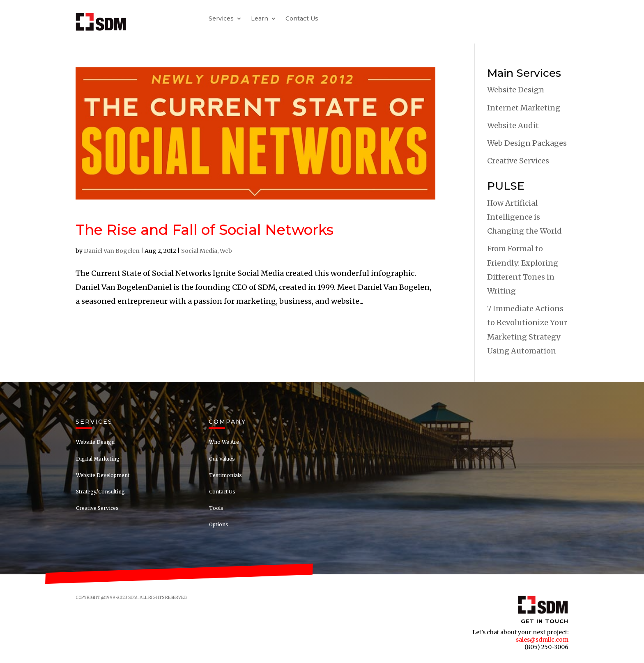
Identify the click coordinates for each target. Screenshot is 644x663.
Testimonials (225, 475)
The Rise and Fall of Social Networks (205, 230)
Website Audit (513, 125)
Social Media (199, 251)
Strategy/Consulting (100, 492)
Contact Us (302, 19)
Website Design (516, 90)
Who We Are (224, 442)
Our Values (222, 459)
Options (219, 524)
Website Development (103, 475)
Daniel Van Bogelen (112, 251)
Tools (216, 508)
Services (221, 19)
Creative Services (518, 161)
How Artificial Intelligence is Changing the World (524, 217)
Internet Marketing (524, 108)
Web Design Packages (527, 143)
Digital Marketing (98, 459)
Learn (260, 19)
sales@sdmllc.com (542, 640)
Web (226, 251)
